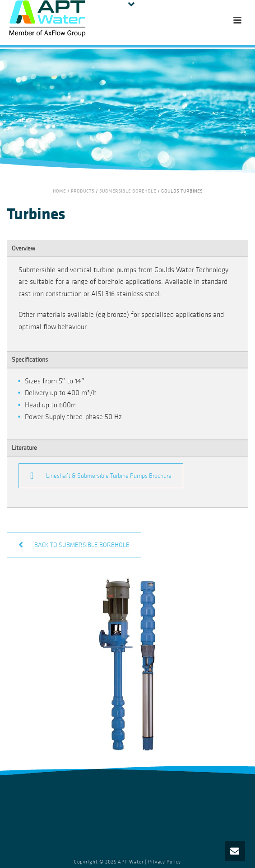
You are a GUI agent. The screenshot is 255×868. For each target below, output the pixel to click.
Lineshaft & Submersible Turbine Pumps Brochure (101, 476)
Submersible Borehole (128, 191)
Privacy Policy (165, 862)
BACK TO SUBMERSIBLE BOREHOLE (74, 545)
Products (83, 191)
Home (59, 191)
